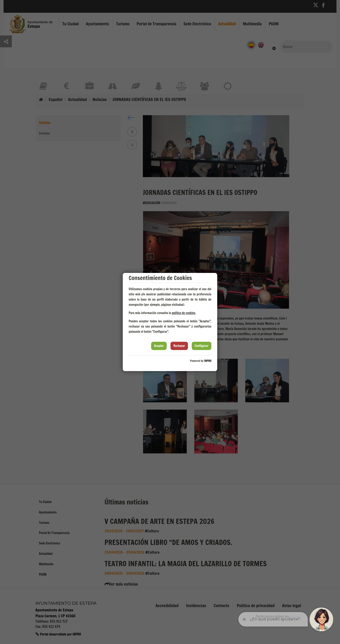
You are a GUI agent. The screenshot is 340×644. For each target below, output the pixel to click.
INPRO (208, 361)
